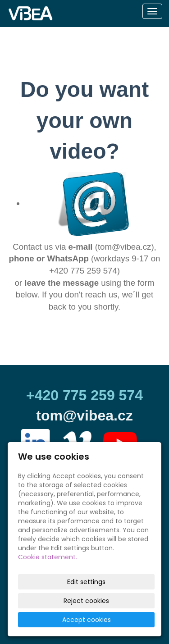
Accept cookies (87, 620)
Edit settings (86, 582)
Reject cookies (86, 601)
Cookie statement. (48, 557)
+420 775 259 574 (84, 395)
